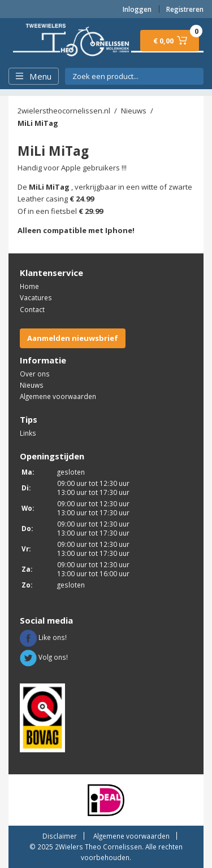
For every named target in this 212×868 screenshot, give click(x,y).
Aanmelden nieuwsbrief (73, 338)
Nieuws (134, 111)
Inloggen (137, 9)
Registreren (185, 9)
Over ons (35, 374)
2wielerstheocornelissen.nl (64, 111)
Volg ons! (44, 657)
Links (28, 433)
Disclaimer (60, 836)
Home (29, 286)
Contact (32, 309)
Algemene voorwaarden (58, 396)
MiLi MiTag (38, 123)
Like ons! (43, 637)
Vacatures (36, 297)
